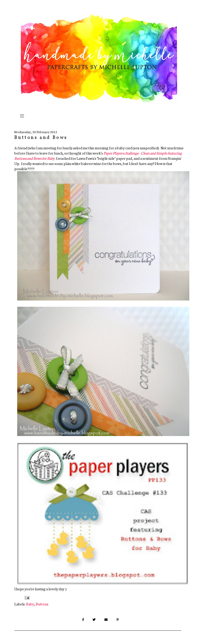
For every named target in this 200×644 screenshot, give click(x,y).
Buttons (42, 604)
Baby (30, 604)
